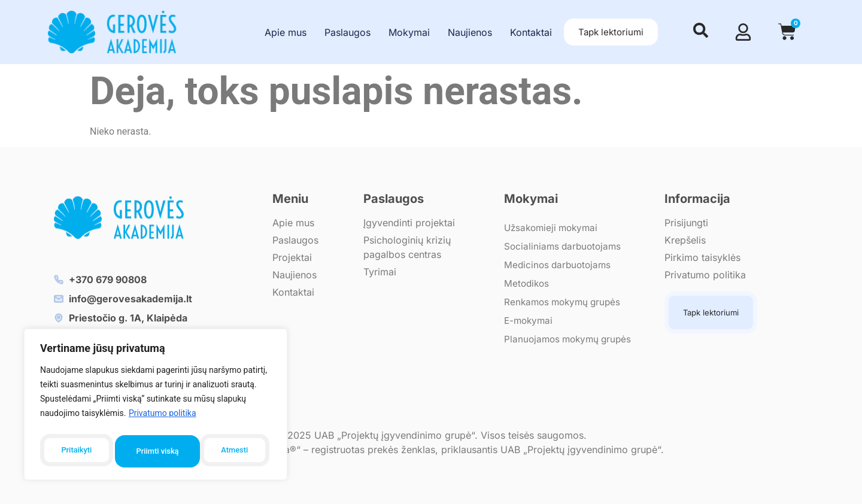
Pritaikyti (75, 451)
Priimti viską (229, 451)
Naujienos (470, 32)
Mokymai (409, 32)
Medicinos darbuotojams (560, 265)
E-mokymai (530, 320)
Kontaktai (531, 32)
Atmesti (149, 451)
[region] (156, 407)
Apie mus (286, 32)
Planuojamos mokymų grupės (571, 339)
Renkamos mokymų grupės (565, 302)
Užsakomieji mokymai (554, 227)
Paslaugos (347, 32)
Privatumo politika (163, 418)
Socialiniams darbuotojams (565, 246)
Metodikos (528, 283)
